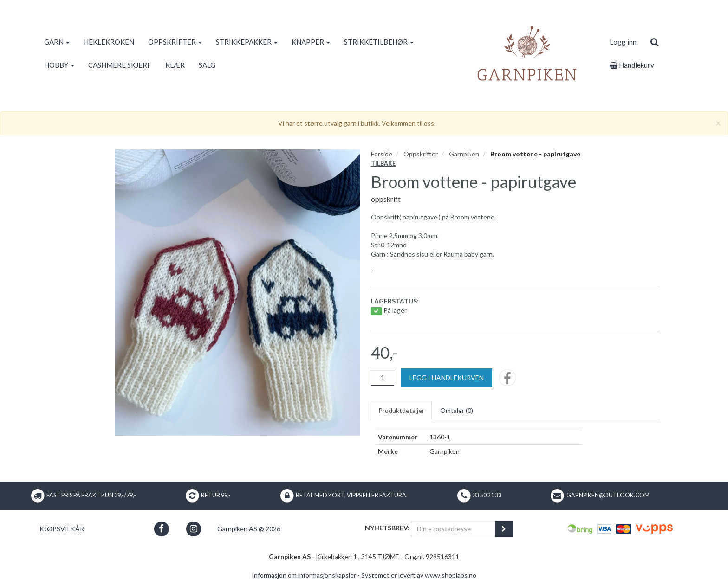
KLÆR (175, 65)
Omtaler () (457, 410)
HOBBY (59, 65)
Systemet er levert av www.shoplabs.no (419, 575)
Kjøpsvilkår (62, 529)
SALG (207, 65)
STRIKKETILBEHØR (379, 42)
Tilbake (383, 164)
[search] (654, 42)
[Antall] (383, 378)
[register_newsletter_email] (504, 529)
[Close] (718, 123)
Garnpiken (464, 154)
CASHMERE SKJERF (120, 65)
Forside (382, 154)
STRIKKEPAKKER (247, 42)
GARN (57, 42)
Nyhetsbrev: (387, 528)
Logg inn (623, 42)
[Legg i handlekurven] (447, 378)
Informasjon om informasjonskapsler (304, 575)
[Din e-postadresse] (453, 529)
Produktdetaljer (401, 410)
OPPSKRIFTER (175, 42)
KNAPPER (311, 42)
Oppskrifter (421, 154)
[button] (161, 529)
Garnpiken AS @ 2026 (249, 529)
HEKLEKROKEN (109, 42)
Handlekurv (632, 65)
